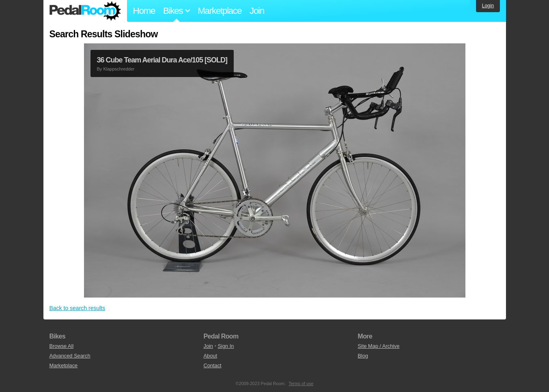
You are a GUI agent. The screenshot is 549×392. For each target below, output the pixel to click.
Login (488, 6)
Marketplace (220, 11)
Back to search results (78, 308)
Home (144, 11)
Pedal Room (85, 11)
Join (257, 11)
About (210, 356)
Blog (363, 356)
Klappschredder (119, 69)
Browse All (62, 346)
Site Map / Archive (379, 346)
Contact (213, 365)
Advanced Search (70, 356)
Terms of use (301, 383)
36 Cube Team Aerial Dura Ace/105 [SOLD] (162, 60)
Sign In (226, 346)
